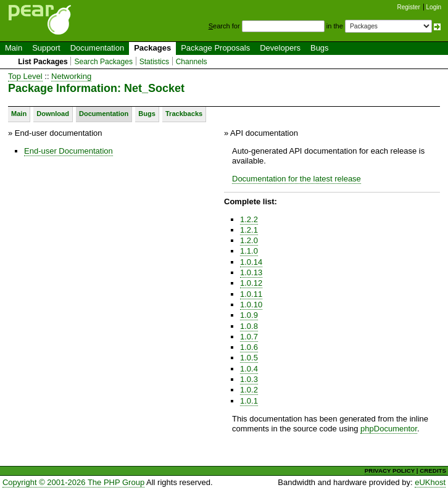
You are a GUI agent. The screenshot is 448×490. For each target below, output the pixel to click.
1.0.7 (249, 337)
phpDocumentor (389, 429)
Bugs (320, 48)
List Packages (43, 62)
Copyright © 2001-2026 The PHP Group (73, 482)
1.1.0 (249, 251)
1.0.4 (249, 369)
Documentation (97, 48)
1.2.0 (249, 240)
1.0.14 (251, 262)
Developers (280, 48)
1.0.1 (249, 401)
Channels (192, 62)
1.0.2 (249, 390)
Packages (152, 48)
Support (46, 48)
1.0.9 (249, 315)
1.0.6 (249, 347)
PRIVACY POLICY (390, 471)
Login (434, 7)
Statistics (154, 62)
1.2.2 (249, 219)
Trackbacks (184, 114)
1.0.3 (249, 379)
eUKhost (430, 482)
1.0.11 (251, 294)
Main (14, 48)
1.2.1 (249, 230)
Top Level (25, 76)
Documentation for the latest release (297, 179)
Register (409, 7)
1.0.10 (251, 305)
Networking (71, 76)
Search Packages (103, 62)
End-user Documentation (68, 151)
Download (53, 114)
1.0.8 (249, 326)
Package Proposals (215, 48)
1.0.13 (251, 272)
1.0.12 (251, 283)
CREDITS (433, 471)
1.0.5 (249, 358)
